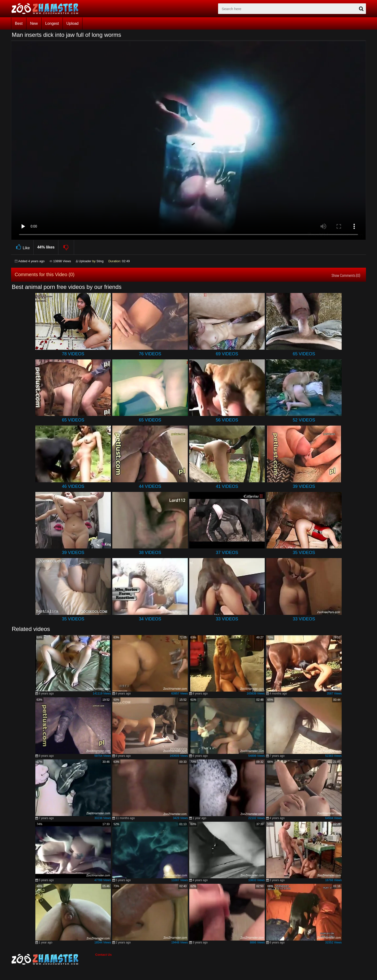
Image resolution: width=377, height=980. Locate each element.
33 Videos (227, 619)
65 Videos (304, 354)
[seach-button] (361, 9)
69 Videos (227, 354)
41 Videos (227, 486)
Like (22, 247)
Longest (52, 23)
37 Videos (227, 553)
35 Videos (304, 553)
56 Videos (227, 420)
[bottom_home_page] (53, 959)
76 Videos (150, 354)
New (34, 23)
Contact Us (104, 955)
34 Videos (150, 619)
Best (19, 23)
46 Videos (73, 486)
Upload (72, 23)
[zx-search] (292, 9)
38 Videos (150, 553)
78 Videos (73, 354)
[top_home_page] (47, 9)
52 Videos (304, 420)
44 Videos (150, 486)
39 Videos (304, 486)
